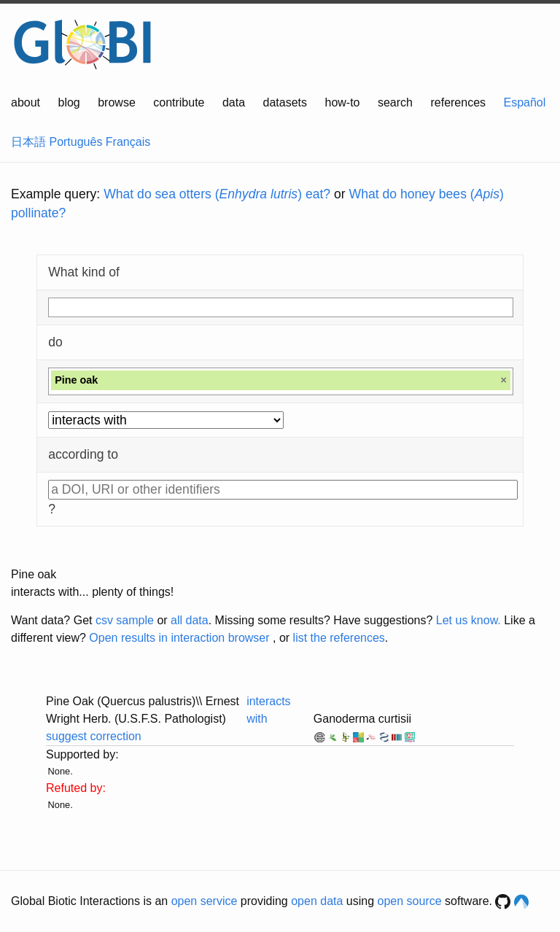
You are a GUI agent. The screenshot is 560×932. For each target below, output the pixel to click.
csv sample (125, 620)
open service (205, 901)
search (395, 102)
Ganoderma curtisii (362, 719)
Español (525, 102)
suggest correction (94, 736)
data (234, 102)
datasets (285, 102)
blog (69, 102)
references (458, 102)
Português (75, 142)
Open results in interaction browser (179, 638)
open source (410, 901)
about (26, 102)
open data (317, 901)
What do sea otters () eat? (217, 194)
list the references (339, 638)
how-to (342, 102)
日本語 (28, 142)
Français (128, 142)
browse (117, 102)
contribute (179, 102)
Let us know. (468, 620)
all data (190, 620)
